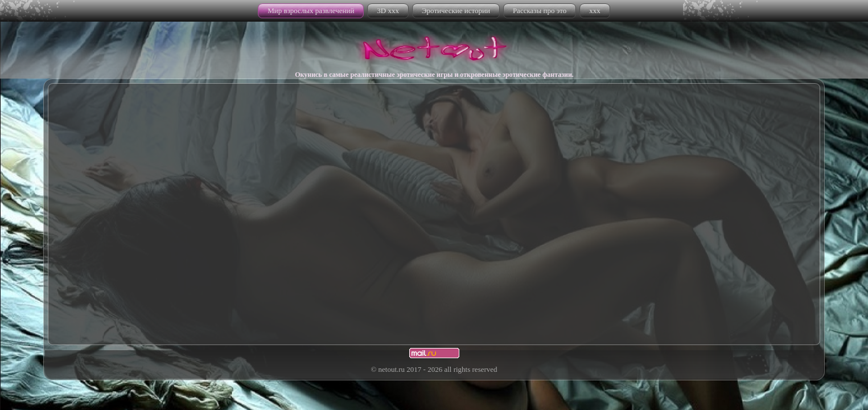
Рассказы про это (540, 11)
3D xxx (388, 11)
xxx (595, 11)
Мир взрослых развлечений (311, 11)
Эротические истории (456, 11)
